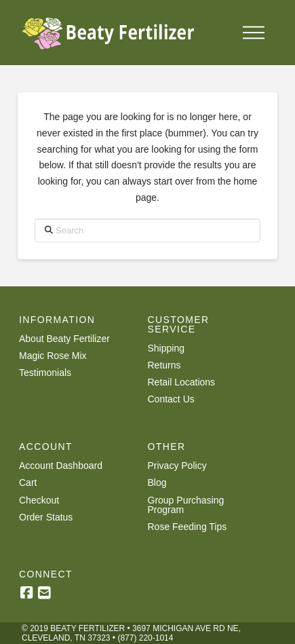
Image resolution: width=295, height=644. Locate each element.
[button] (254, 33)
